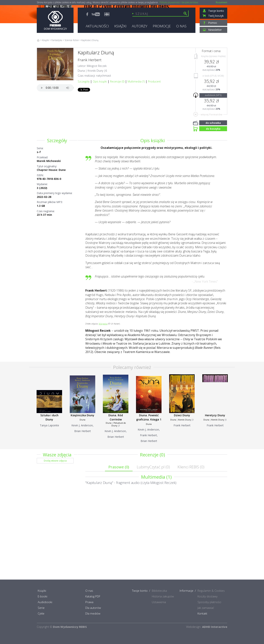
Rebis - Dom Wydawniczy (55, 20)
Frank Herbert (90, 60)
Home (38, 40)
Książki (46, 40)
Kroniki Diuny (95, 71)
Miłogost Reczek (97, 66)
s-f (39, 152)
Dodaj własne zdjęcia (55, 461)
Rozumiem (222, 2)
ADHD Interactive (215, 627)
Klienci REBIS (191, 467)
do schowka (213, 122)
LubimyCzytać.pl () (153, 467)
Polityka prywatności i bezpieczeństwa (179, 2)
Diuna (81, 71)
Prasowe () (119, 467)
